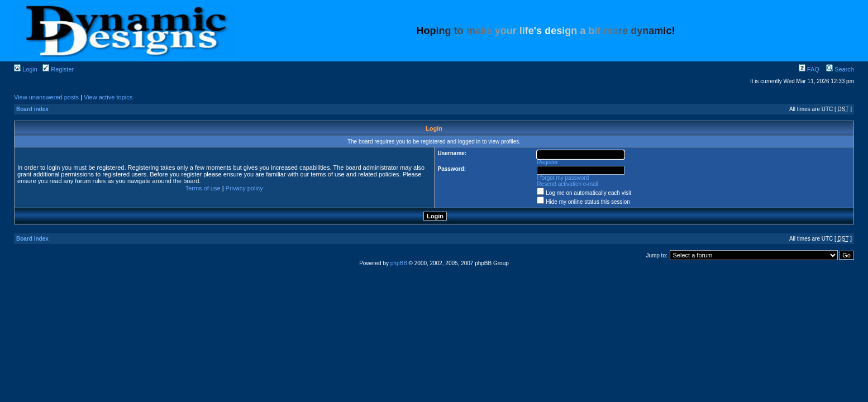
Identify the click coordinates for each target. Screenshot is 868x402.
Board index (32, 109)
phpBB (399, 263)
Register (58, 69)
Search (840, 69)
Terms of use (203, 188)
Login (26, 69)
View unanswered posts (46, 97)
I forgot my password (563, 178)
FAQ (809, 69)
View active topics (108, 97)
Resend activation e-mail (568, 184)
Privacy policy (244, 188)
